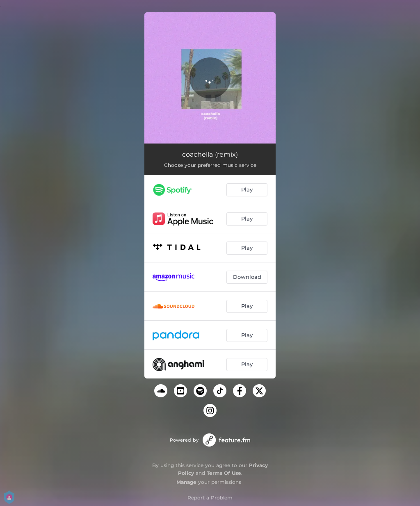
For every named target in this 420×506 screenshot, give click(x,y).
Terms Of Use (224, 473)
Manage (186, 482)
